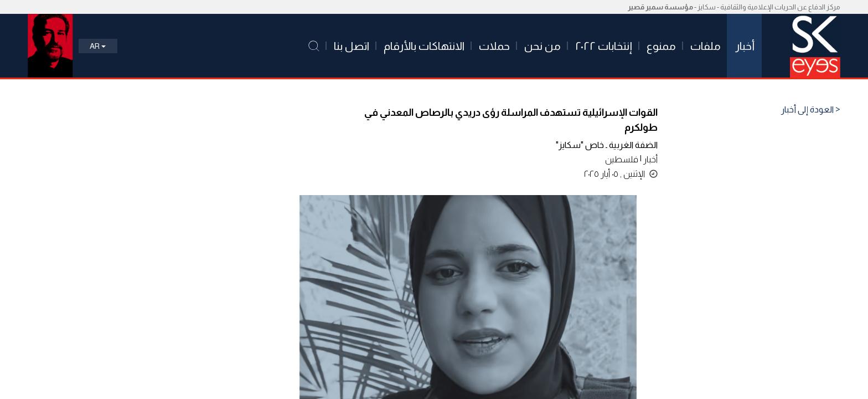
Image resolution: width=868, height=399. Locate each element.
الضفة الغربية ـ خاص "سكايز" (607, 145)
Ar (98, 46)
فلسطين (622, 159)
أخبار (650, 159)
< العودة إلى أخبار (811, 110)
